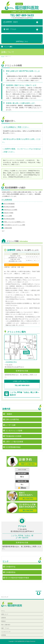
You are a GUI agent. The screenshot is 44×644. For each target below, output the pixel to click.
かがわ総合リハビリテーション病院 (15, 225)
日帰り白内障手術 (12, 420)
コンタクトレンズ (6, 632)
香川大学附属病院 (9, 204)
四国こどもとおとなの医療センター (15, 222)
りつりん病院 (8, 216)
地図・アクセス (5, 628)
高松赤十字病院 (9, 213)
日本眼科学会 (10, 567)
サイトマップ (5, 597)
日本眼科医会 (10, 572)
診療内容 (4, 618)
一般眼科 (9, 414)
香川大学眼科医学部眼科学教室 (17, 578)
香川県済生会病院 (9, 219)
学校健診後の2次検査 (13, 436)
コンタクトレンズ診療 (14, 431)
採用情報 (4, 635)
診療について (5, 614)
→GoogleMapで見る (11, 362)
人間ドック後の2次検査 (14, 442)
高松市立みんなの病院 (11, 210)
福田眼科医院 (21, 641)
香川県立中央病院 (9, 207)
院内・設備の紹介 (6, 625)
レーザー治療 (10, 425)
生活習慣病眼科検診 (13, 447)
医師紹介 (4, 621)
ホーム (3, 611)
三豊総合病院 (8, 228)
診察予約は (22, 41)
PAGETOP (39, 592)
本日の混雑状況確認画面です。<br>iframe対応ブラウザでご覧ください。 (22, 479)
